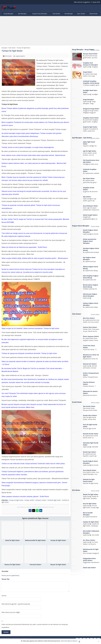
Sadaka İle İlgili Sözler (91, 522)
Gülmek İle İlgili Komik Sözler (89, 480)
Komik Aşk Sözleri (89, 452)
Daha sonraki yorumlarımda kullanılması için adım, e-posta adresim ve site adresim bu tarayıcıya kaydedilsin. (35, 626)
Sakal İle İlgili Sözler (12, 540)
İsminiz (4, 596)
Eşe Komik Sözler (89, 406)
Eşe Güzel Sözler (89, 178)
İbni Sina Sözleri (89, 318)
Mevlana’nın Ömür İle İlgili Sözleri (91, 356)
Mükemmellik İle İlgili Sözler (35, 540)
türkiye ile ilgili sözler (16, 500)
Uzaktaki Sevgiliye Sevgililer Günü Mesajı (91, 82)
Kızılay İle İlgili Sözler (58, 540)
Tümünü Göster (95, 50)
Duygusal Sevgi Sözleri (91, 109)
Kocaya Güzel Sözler (90, 54)
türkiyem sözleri (41, 500)
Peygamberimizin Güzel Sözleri (89, 559)
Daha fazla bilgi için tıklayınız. (69, 641)
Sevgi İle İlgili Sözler (90, 127)
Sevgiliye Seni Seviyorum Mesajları (90, 64)
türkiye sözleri (29, 500)
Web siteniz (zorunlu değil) (11, 612)
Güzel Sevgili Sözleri (90, 215)
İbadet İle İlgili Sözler (91, 494)
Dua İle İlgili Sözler (90, 504)
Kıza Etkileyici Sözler (90, 206)
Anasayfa (4, 48)
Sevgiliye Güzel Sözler (91, 118)
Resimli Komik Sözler (91, 434)
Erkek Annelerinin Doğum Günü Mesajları (90, 241)
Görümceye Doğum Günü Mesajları (90, 295)
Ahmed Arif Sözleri (90, 364)
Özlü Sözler (12, 48)
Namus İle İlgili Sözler (12, 564)
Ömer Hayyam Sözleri (91, 336)
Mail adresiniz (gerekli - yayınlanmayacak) (16, 604)
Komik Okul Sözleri (90, 415)
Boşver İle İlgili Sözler (58, 564)
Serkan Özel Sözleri (90, 327)
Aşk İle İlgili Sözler (90, 151)
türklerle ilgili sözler (54, 500)
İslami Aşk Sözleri (89, 568)
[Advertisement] (50, 31)
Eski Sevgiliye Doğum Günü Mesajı (91, 277)
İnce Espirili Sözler (90, 470)
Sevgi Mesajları (88, 99)
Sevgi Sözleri (87, 72)
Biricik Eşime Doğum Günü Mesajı (90, 286)
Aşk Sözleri (87, 197)
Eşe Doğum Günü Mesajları (89, 258)
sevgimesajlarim (20, 56)
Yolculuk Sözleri (35, 564)
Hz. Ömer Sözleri (89, 540)
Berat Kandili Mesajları (88, 514)
